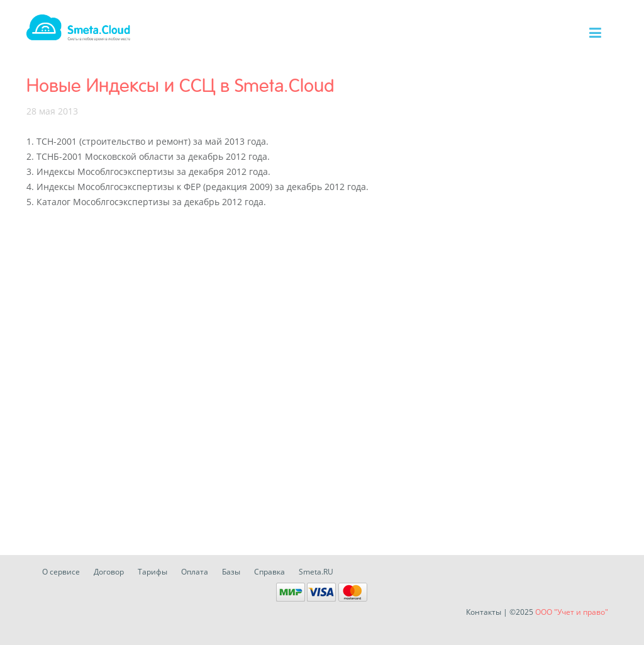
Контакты (484, 612)
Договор (109, 572)
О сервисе (61, 572)
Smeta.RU (316, 572)
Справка (269, 572)
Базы (231, 572)
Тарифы (153, 572)
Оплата (195, 572)
